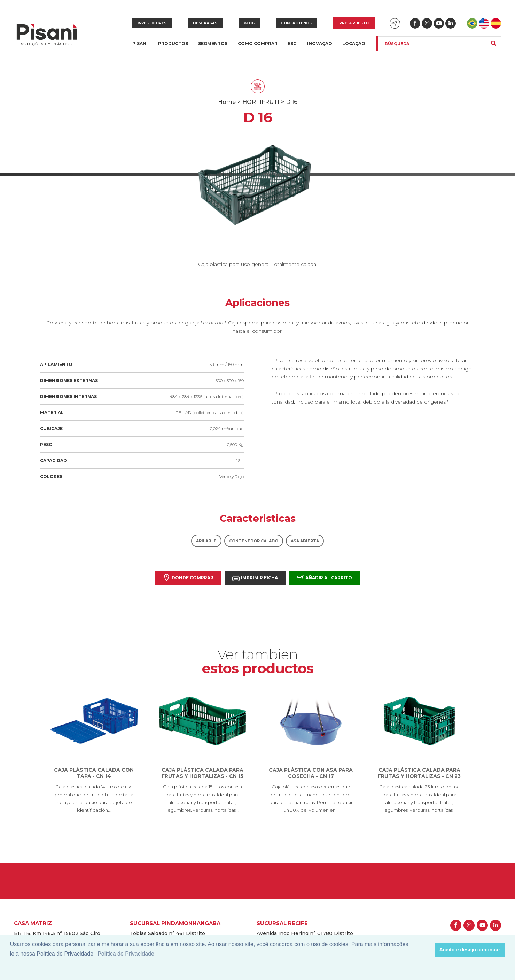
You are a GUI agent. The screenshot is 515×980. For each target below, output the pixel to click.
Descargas (205, 23)
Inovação (320, 43)
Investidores (152, 23)
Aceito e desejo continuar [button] (470, 950)
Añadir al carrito (324, 578)
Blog (249, 23)
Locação (354, 43)
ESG (292, 43)
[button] (427, 950)
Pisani (140, 48)
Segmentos (213, 48)
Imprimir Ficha (255, 578)
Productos (173, 48)
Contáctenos (296, 23)
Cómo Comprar (258, 43)
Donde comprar (188, 578)
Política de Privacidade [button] (126, 954)
